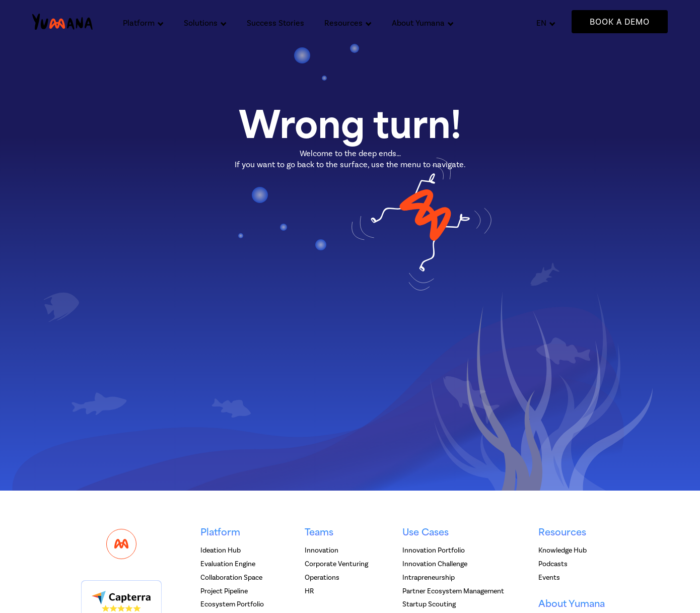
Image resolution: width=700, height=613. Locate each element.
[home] (62, 22)
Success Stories (275, 23)
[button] (143, 22)
